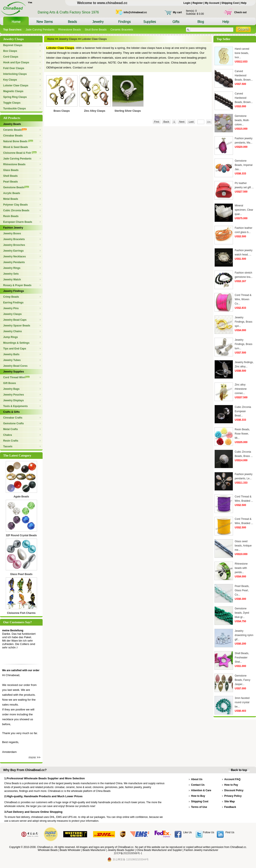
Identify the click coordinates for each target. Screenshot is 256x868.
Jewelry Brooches (14, 245)
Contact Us (198, 785)
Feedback (230, 807)
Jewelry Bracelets (14, 239)
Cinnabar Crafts (13, 418)
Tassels (8, 446)
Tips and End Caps (15, 349)
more (32, 757)
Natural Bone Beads (18, 141)
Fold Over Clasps (14, 68)
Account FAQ (232, 779)
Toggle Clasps (12, 103)
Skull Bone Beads (96, 30)
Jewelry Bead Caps (15, 320)
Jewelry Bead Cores (15, 366)
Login (187, 3)
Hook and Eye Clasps (16, 62)
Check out (240, 12)
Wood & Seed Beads (16, 147)
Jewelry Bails (11, 354)
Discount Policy (234, 790)
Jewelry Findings (14, 291)
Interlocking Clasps (15, 74)
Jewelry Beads (12, 124)
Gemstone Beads (16, 187)
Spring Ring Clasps (15, 97)
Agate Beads (21, 497)
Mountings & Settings (16, 343)
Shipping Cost (230, 3)
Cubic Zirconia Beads (16, 210)
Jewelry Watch (12, 280)
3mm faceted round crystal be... (242, 702)
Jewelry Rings (12, 268)
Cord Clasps (11, 57)
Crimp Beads (11, 297)
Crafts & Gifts (11, 412)
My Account (212, 3)
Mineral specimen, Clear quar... (244, 210)
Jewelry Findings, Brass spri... (244, 322)
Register (198, 3)
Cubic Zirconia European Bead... (243, 411)
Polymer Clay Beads (15, 205)
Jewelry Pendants (14, 262)
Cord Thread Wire (16, 377)
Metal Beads (11, 199)
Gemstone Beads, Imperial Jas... (244, 165)
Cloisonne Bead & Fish (20, 153)
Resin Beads (11, 216)
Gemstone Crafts (14, 423)
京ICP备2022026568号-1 (128, 853)
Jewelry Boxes (12, 233)
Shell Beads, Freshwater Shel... (242, 658)
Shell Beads (10, 176)
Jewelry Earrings (13, 251)
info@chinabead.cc (135, 12)
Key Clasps (10, 80)
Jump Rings (11, 337)
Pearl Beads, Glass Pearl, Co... (242, 590)
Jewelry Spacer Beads (17, 326)
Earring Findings (13, 303)
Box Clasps (10, 51)
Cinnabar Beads (13, 136)
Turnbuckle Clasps (14, 109)
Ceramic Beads (15, 130)
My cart (177, 12)
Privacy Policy (233, 796)
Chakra (8, 435)
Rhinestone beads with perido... (241, 568)
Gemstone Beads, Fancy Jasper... (242, 680)
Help (244, 3)
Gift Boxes (10, 383)
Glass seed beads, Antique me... (243, 546)
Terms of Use (199, 807)
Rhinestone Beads (69, 30)
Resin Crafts (11, 441)
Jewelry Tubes (12, 360)
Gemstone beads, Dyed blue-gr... (242, 613)
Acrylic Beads (12, 193)
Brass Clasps (62, 111)
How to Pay (231, 785)
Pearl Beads (11, 182)
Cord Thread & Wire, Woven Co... (243, 299)
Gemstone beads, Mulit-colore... (242, 120)
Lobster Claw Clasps (16, 85)
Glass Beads (11, 170)
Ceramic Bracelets (122, 30)
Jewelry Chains (12, 331)
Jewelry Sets (11, 274)
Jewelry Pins (11, 308)
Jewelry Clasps (12, 314)
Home (51, 39)
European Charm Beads (18, 222)
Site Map (229, 801)
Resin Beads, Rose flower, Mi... (242, 434)
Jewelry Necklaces (14, 256)
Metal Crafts (11, 429)
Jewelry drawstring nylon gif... (244, 635)
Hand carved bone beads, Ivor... (242, 53)
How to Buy (198, 796)
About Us (197, 779)
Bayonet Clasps (13, 45)
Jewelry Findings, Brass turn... (244, 344)
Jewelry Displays (14, 400)
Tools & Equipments (15, 406)
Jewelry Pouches (14, 395)
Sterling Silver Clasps (128, 111)
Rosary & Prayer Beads (17, 285)
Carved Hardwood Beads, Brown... (244, 75)
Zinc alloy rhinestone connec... (241, 389)
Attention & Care (201, 790)
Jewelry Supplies (14, 372)
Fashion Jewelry (13, 228)
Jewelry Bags (11, 389)
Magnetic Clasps (13, 91)
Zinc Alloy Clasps (95, 111)
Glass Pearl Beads (21, 574)
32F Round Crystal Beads (21, 535)
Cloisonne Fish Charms (21, 613)
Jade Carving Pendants (40, 30)
